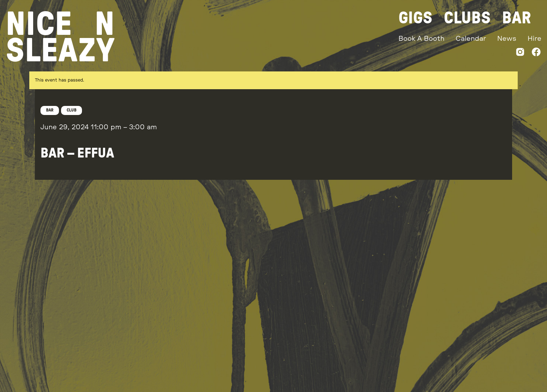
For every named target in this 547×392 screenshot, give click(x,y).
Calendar (471, 39)
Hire (534, 39)
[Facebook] (536, 53)
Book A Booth (421, 39)
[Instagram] (520, 53)
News (507, 39)
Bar (516, 18)
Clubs (467, 18)
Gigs (415, 18)
